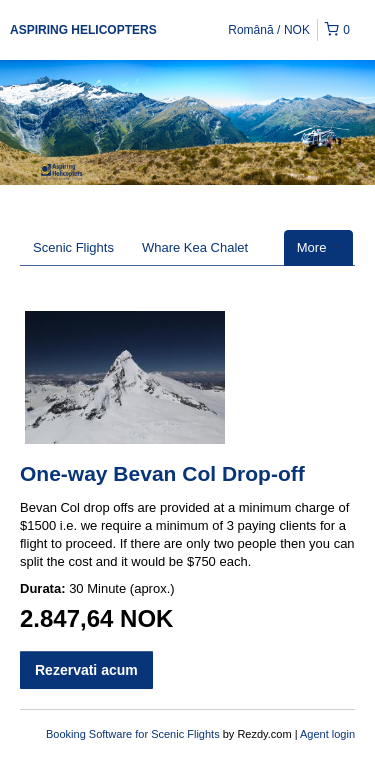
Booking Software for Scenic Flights (134, 734)
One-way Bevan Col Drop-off (162, 473)
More (318, 247)
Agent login (327, 734)
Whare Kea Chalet (195, 247)
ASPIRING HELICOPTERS (83, 30)
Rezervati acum (86, 670)
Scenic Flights (73, 247)
